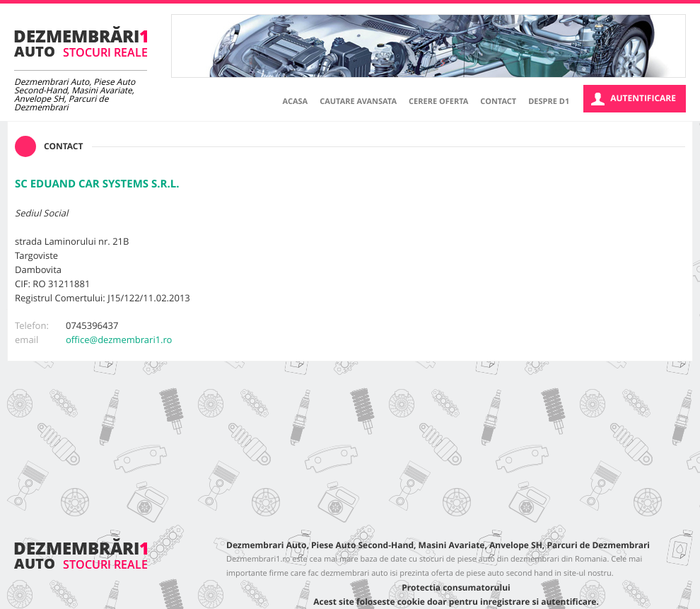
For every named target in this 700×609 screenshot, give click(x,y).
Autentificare (634, 99)
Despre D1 (549, 101)
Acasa (296, 101)
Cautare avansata (358, 101)
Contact (498, 101)
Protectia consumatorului (456, 587)
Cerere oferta (438, 101)
